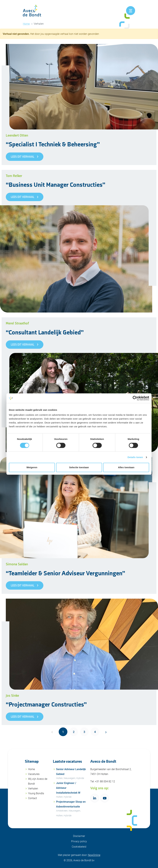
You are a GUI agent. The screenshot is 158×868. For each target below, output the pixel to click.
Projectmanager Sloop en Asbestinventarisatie (71, 809)
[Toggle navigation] (131, 11)
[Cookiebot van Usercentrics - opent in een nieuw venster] (135, 398)
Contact (32, 798)
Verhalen (33, 788)
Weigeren (32, 467)
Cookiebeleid (79, 847)
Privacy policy (79, 841)
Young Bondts (36, 793)
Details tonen (135, 457)
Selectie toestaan (79, 467)
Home (26, 24)
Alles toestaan (126, 467)
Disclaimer (79, 836)
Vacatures (34, 774)
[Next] (106, 732)
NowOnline (94, 855)
